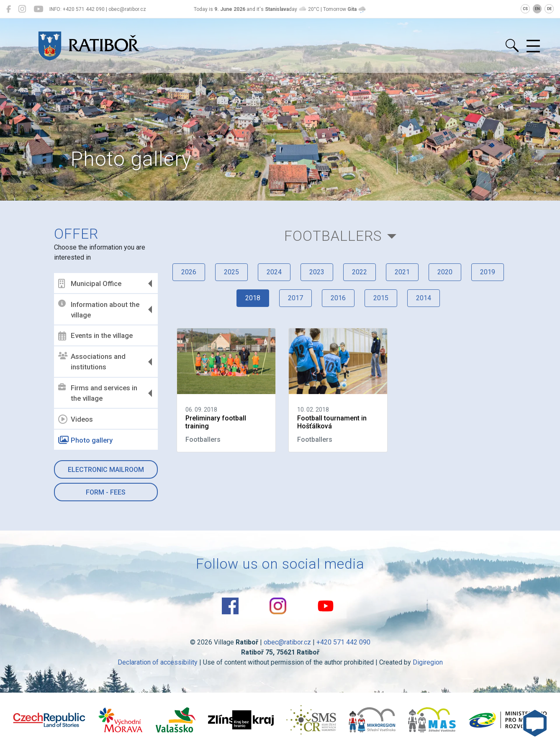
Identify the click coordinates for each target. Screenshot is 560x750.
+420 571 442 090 (343, 642)
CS (525, 9)
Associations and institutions (92, 362)
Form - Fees (106, 492)
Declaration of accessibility (158, 662)
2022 (360, 272)
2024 (274, 272)
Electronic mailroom (106, 470)
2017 (295, 298)
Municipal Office (90, 284)
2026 (189, 272)
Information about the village (99, 309)
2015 (381, 298)
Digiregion (428, 662)
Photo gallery (85, 440)
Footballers (333, 236)
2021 (402, 272)
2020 (445, 272)
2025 (231, 272)
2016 (338, 298)
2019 (488, 272)
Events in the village (95, 336)
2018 (253, 298)
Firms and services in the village (98, 393)
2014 (424, 298)
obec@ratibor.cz (287, 642)
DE (549, 9)
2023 (317, 272)
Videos (76, 419)
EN (537, 9)
